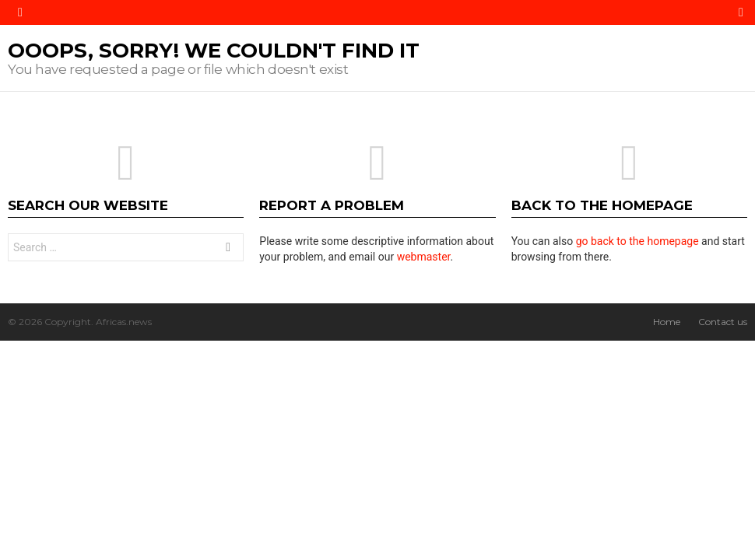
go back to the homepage (637, 241)
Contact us (723, 322)
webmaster (424, 257)
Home (667, 322)
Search (228, 249)
